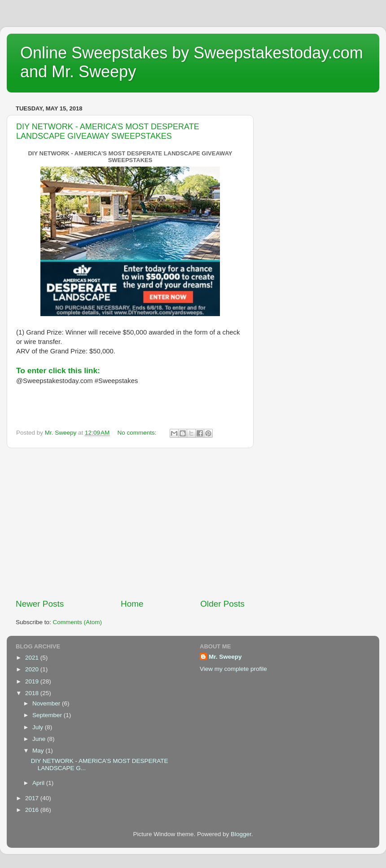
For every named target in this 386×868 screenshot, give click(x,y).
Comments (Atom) (78, 622)
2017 (33, 798)
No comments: (138, 433)
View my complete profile (233, 669)
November (47, 703)
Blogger (241, 834)
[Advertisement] (130, 523)
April (39, 783)
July (39, 727)
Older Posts (222, 604)
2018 (33, 693)
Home (132, 604)
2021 (33, 658)
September (48, 715)
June (40, 739)
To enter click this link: (58, 370)
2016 (33, 810)
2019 (33, 681)
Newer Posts (40, 604)
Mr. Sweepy (225, 657)
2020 (33, 669)
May (39, 751)
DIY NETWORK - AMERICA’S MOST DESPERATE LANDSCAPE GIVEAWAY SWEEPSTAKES (108, 131)
